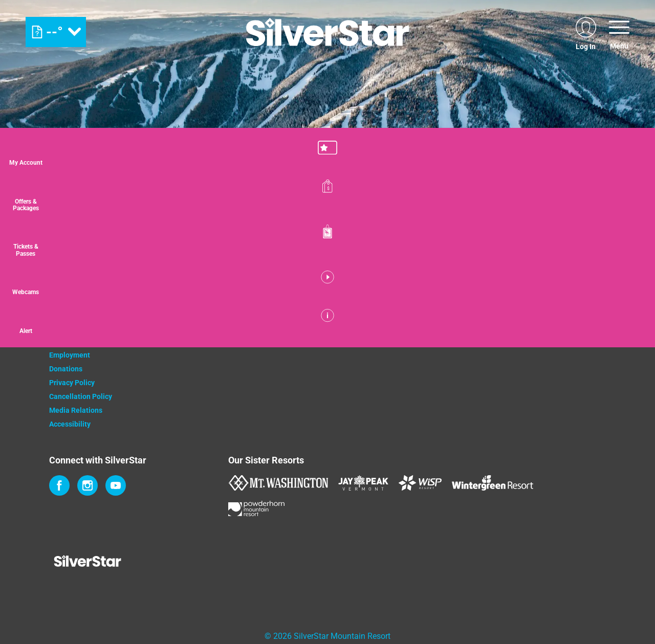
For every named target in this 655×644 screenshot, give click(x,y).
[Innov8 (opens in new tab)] (423, 326)
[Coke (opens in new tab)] (254, 326)
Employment (70, 355)
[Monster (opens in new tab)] (306, 326)
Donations (66, 369)
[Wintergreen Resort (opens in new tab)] (493, 483)
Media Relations (76, 410)
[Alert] (629, 339)
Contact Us (67, 314)
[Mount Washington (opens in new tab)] (278, 483)
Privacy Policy (72, 383)
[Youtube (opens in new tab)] (116, 485)
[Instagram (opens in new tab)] (88, 485)
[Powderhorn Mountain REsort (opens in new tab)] (256, 508)
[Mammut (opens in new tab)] (475, 326)
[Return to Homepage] (327, 32)
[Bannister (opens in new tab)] (359, 326)
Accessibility (70, 424)
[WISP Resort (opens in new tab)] (420, 483)
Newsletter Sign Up (80, 341)
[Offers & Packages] (629, 201)
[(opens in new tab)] (586, 32)
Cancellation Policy (81, 396)
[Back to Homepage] (126, 562)
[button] (629, 156)
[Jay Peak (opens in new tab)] (363, 483)
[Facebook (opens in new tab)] (59, 485)
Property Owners (76, 327)
